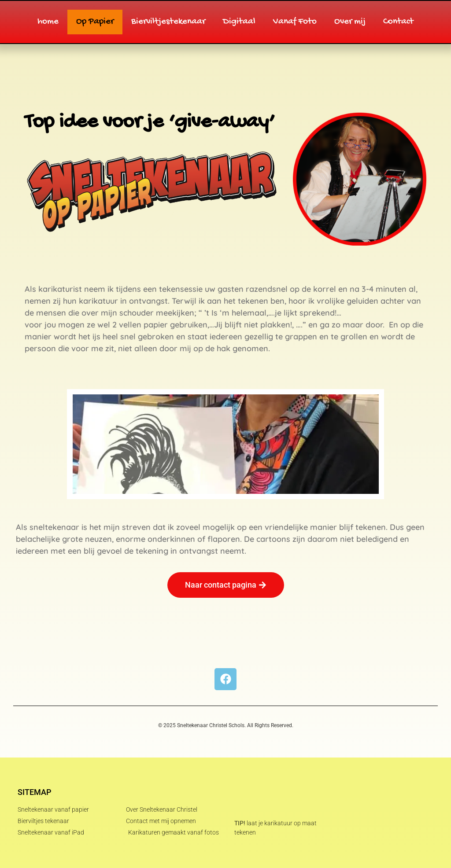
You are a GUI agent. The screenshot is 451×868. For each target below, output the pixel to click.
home (48, 22)
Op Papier (95, 22)
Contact (398, 22)
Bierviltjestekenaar (168, 22)
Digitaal (239, 22)
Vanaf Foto (295, 22)
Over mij (350, 22)
